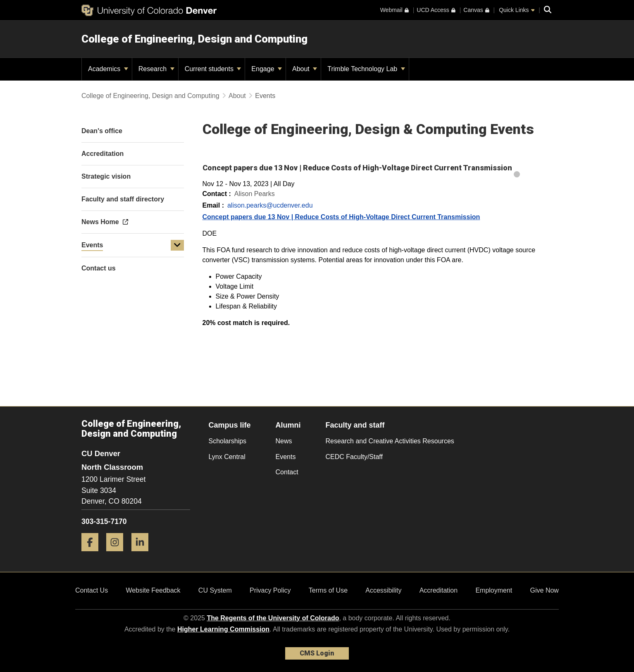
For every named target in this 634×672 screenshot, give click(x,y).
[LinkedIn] (143, 554)
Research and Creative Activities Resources (390, 441)
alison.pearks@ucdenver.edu (270, 205)
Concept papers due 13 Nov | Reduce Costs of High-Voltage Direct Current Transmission (341, 217)
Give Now (545, 590)
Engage (267, 69)
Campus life (230, 425)
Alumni (288, 425)
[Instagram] (118, 554)
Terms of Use (328, 590)
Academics (108, 69)
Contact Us (92, 590)
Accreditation (439, 590)
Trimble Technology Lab (366, 69)
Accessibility (383, 590)
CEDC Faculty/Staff (354, 457)
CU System (215, 590)
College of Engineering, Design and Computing (194, 39)
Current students (213, 69)
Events (92, 245)
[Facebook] (93, 554)
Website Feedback (153, 590)
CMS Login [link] (317, 653)
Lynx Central (227, 457)
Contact (287, 472)
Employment (494, 590)
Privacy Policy (270, 590)
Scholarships (228, 441)
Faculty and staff (355, 425)
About (305, 69)
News (284, 441)
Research (156, 69)
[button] (177, 245)
